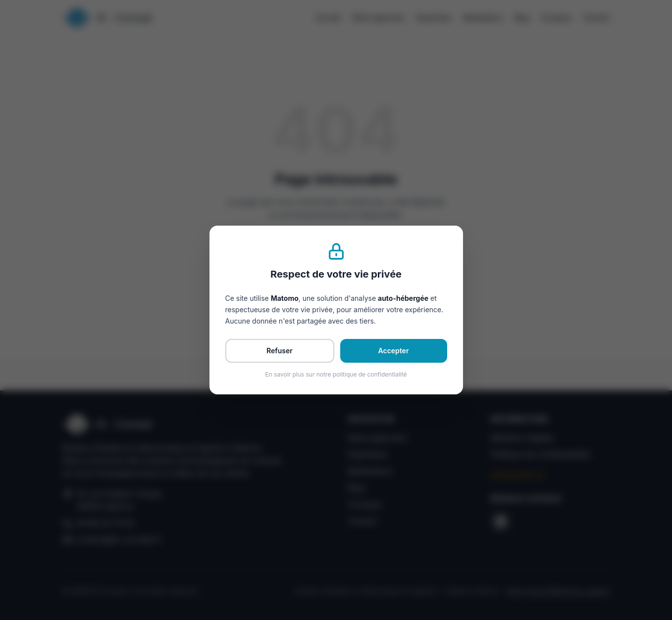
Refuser (280, 351)
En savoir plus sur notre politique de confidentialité (336, 374)
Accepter (394, 351)
